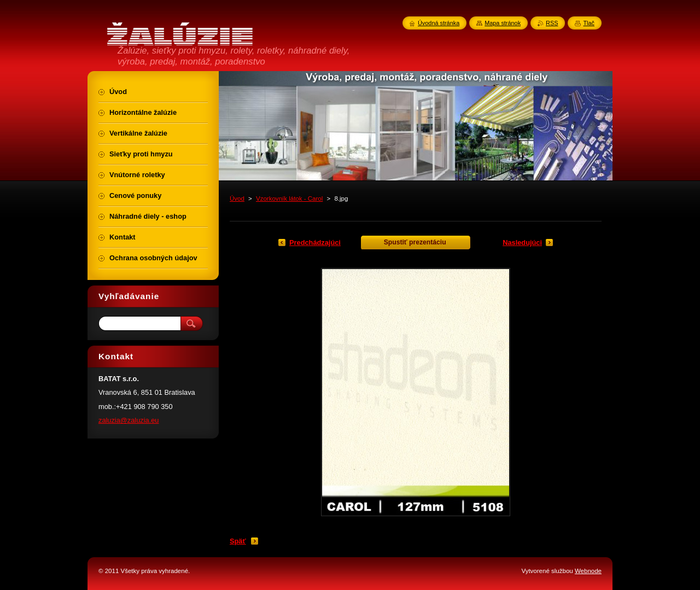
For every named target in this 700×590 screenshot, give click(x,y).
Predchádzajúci (315, 243)
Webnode (588, 571)
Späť (238, 541)
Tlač (589, 23)
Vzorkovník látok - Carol (289, 198)
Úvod (237, 198)
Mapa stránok (503, 23)
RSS (552, 23)
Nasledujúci (522, 243)
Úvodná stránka (439, 23)
